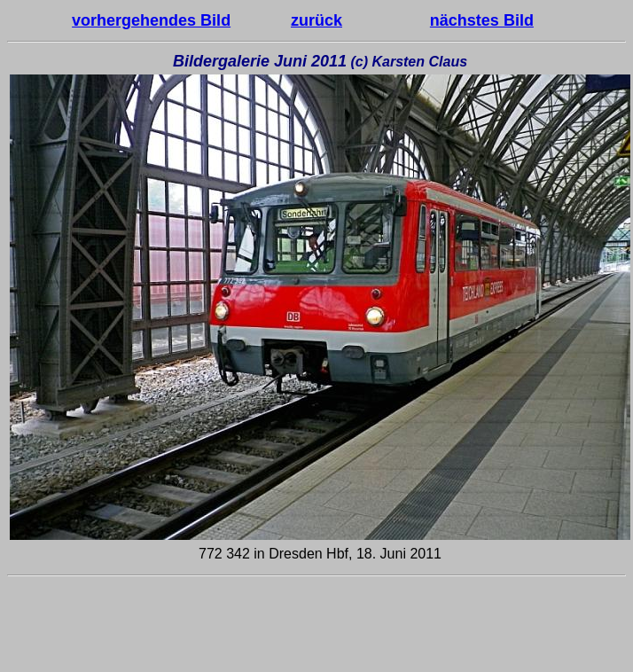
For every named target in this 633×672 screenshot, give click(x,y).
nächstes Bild (482, 20)
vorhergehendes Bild (151, 20)
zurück (316, 20)
